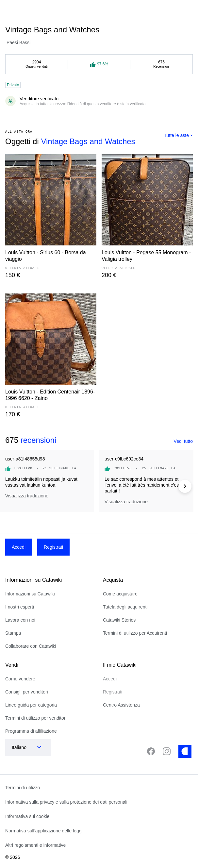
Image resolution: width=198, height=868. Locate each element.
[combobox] (178, 135)
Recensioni (161, 67)
